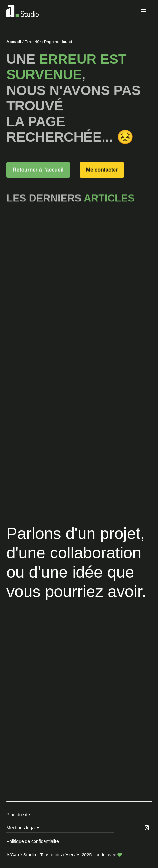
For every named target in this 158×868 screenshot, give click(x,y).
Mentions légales (23, 828)
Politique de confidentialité (33, 841)
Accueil (14, 42)
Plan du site (18, 815)
